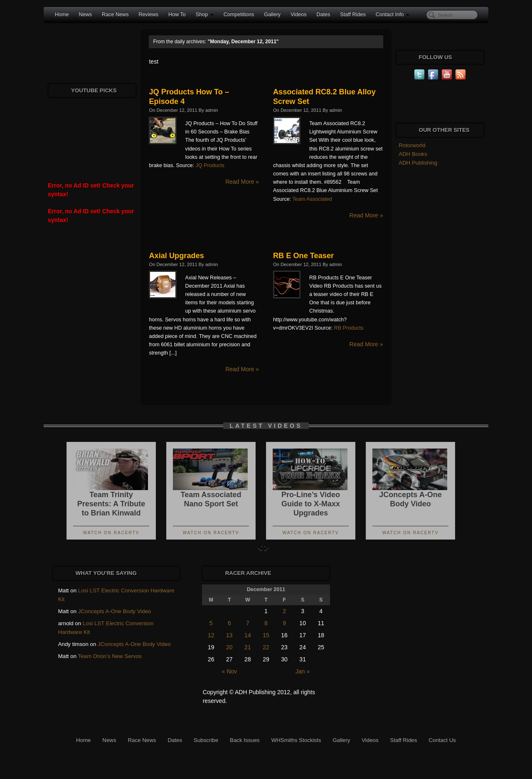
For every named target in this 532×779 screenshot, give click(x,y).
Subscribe (206, 740)
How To (177, 15)
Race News (115, 15)
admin (212, 110)
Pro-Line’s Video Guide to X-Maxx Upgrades (311, 504)
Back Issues (245, 740)
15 (266, 635)
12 (211, 635)
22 (266, 647)
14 (248, 635)
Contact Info (393, 15)
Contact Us (442, 740)
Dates (323, 15)
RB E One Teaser (303, 256)
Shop (205, 15)
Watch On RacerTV (111, 533)
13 (229, 635)
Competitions (239, 15)
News (86, 15)
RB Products (349, 328)
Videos (298, 15)
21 (248, 647)
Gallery (272, 15)
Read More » (242, 182)
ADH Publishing (418, 163)
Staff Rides (353, 15)
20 (229, 647)
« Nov (230, 671)
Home (62, 15)
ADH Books (413, 154)
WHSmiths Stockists (296, 740)
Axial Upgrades (176, 256)
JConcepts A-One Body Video (115, 611)
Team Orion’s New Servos (110, 656)
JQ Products (210, 165)
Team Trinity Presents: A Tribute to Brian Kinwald (111, 504)
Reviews (148, 15)
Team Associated (312, 199)
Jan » (303, 671)
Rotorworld (412, 145)
